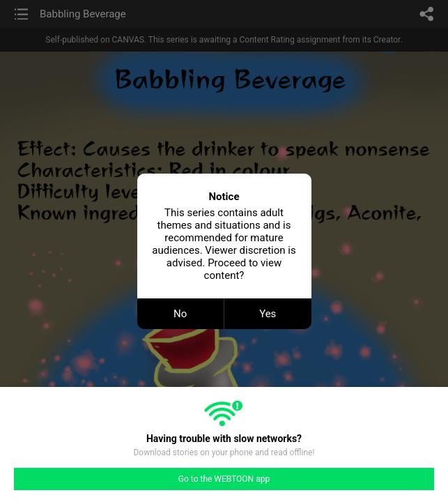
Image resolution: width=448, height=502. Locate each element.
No (180, 314)
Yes (268, 314)
